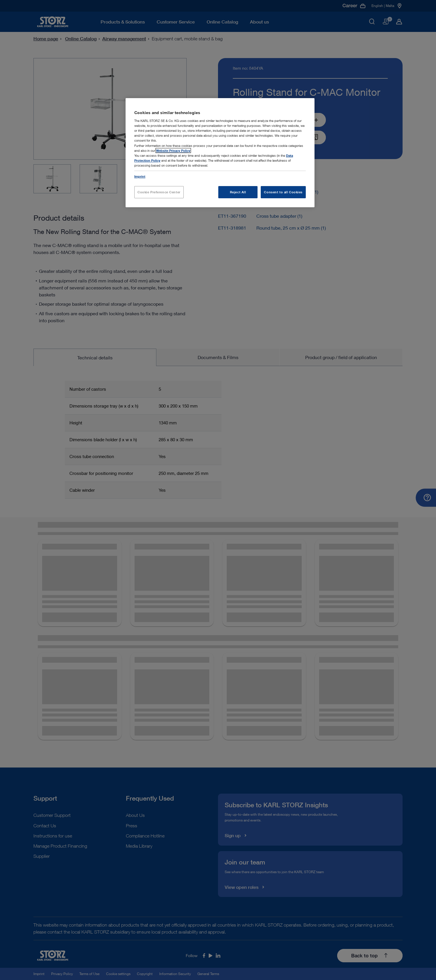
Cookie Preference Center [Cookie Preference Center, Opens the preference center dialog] (159, 192)
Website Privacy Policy (173, 151)
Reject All (238, 192)
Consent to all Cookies (283, 192)
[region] (220, 153)
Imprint (140, 176)
